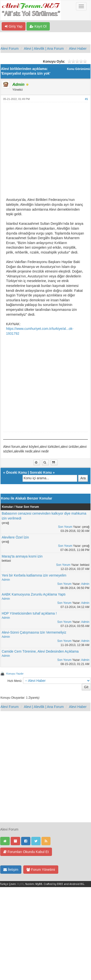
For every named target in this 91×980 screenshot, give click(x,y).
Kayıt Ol (38, 26)
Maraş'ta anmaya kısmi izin (22, 556)
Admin (6, 580)
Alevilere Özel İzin (15, 537)
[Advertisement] (45, 152)
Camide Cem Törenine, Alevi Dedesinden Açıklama (40, 651)
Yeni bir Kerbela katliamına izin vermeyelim (34, 575)
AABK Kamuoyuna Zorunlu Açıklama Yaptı (34, 594)
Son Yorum (65, 527)
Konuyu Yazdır (15, 674)
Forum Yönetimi (41, 870)
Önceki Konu (17, 472)
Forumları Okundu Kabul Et (26, 852)
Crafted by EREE (53, 884)
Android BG (77, 884)
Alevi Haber (78, 49)
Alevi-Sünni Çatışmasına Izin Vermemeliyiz (34, 632)
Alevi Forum (10, 49)
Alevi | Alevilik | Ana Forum (44, 49)
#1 (86, 99)
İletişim (11, 870)
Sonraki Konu (41, 472)
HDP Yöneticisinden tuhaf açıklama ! (29, 613)
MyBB (20, 884)
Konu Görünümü (79, 69)
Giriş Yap (14, 26)
